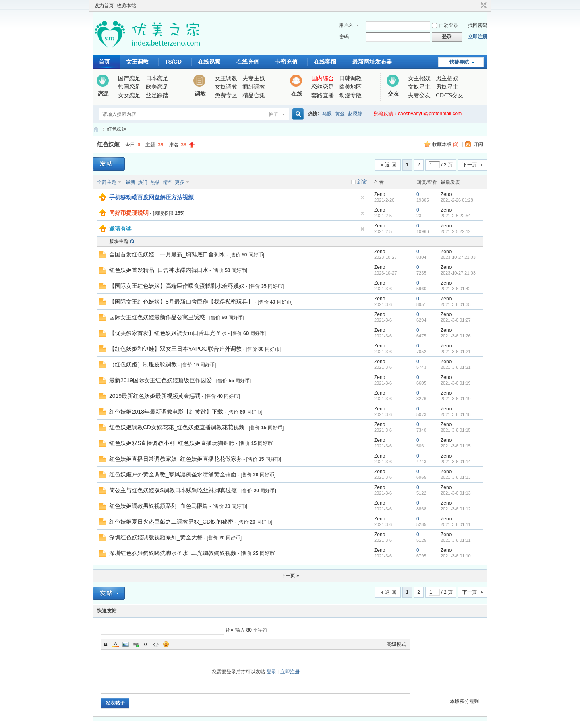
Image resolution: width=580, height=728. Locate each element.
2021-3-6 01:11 (456, 524)
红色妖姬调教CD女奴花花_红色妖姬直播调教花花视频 (177, 427)
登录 (271, 672)
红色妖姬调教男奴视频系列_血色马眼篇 (159, 506)
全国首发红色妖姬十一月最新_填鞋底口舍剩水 (167, 254)
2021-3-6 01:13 (456, 477)
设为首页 (104, 6)
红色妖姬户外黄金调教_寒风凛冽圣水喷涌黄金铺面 (173, 474)
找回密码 (478, 25)
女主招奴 (419, 78)
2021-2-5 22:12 (456, 231)
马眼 (327, 114)
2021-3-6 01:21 (456, 352)
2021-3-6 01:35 (456, 304)
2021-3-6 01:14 (456, 462)
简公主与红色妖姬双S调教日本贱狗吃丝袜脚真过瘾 (173, 490)
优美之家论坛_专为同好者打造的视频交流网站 (96, 129)
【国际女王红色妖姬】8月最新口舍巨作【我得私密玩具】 (181, 302)
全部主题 (107, 182)
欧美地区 (350, 87)
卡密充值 (286, 62)
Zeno (380, 194)
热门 (143, 182)
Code (156, 644)
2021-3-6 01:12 (456, 509)
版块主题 (119, 241)
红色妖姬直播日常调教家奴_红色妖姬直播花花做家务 (176, 459)
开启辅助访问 (476, 6)
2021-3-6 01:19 (456, 383)
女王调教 (137, 62)
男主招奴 (447, 78)
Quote (146, 644)
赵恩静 (355, 114)
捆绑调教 (254, 87)
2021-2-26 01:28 (457, 200)
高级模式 (396, 644)
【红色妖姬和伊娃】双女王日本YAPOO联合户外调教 (175, 349)
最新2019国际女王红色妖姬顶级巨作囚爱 (161, 380)
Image (126, 644)
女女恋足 (129, 95)
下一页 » (290, 576)
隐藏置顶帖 (362, 198)
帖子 (273, 114)
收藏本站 (126, 6)
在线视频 (209, 62)
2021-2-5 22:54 (456, 216)
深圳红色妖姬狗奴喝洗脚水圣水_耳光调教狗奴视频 (173, 553)
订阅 (478, 144)
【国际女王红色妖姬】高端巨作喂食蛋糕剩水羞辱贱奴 (177, 286)
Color (116, 644)
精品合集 (254, 95)
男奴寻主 (447, 87)
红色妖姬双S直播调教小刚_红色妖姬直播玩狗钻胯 (172, 443)
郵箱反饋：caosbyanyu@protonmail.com (418, 114)
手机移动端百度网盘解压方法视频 (151, 197)
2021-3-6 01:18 (456, 414)
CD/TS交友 (449, 95)
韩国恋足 (129, 87)
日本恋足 (157, 78)
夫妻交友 (419, 95)
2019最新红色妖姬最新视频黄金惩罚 (155, 396)
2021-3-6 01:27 (456, 320)
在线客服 (325, 62)
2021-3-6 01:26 (456, 336)
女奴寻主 (419, 87)
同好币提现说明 (129, 213)
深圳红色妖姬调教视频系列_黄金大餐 (156, 537)
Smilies (166, 644)
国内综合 (323, 78)
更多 (180, 182)
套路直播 (323, 95)
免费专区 (226, 95)
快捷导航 (459, 62)
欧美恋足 (157, 87)
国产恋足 (129, 78)
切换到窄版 (483, 6)
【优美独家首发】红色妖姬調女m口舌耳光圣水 (168, 333)
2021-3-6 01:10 (456, 556)
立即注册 (478, 37)
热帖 (155, 182)
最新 (130, 182)
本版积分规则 (464, 701)
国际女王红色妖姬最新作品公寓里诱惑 (157, 317)
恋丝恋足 (323, 87)
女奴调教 (226, 87)
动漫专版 (350, 95)
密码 (344, 37)
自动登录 (445, 25)
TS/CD (173, 62)
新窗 (362, 182)
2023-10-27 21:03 (458, 257)
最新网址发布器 (372, 62)
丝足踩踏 (157, 95)
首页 (104, 62)
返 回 (390, 165)
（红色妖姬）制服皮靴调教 (143, 364)
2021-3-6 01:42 (456, 289)
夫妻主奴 (254, 78)
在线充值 (248, 62)
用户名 (346, 25)
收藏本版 (445, 144)
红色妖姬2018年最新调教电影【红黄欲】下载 (166, 412)
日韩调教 (350, 78)
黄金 (340, 114)
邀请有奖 (120, 229)
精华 (168, 182)
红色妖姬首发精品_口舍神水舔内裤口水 (159, 270)
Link (136, 644)
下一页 (470, 165)
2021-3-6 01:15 (456, 430)
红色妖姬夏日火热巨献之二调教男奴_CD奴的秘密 (171, 522)
